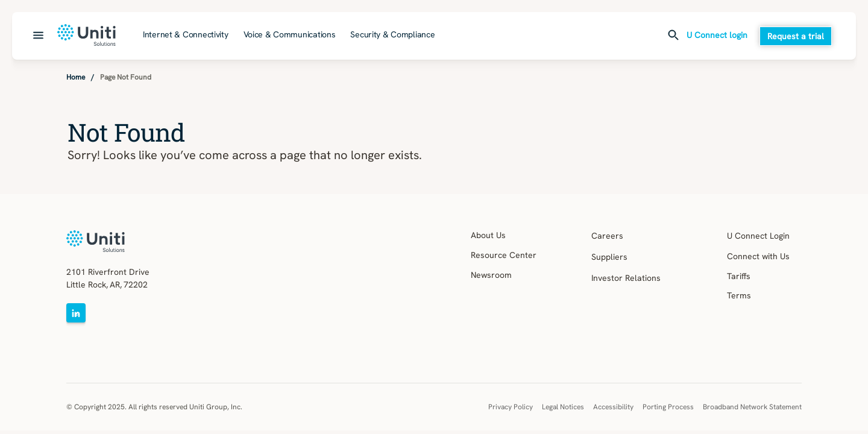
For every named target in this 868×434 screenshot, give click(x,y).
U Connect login (717, 36)
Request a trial (796, 36)
